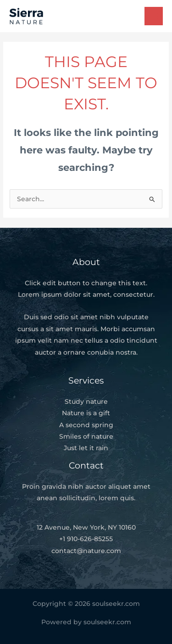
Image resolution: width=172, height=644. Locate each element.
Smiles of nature (86, 436)
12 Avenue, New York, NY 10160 (86, 527)
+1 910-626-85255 (86, 539)
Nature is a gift (86, 413)
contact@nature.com (86, 551)
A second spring (86, 425)
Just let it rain (86, 448)
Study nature (86, 401)
